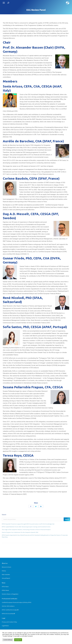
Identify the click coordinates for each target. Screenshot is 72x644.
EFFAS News (5, 587)
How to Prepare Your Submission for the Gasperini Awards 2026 (20, 532)
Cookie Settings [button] (8, 640)
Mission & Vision (7, 567)
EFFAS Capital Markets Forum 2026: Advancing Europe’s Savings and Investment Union (26, 527)
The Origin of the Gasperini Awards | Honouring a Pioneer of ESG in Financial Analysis (26, 530)
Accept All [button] (18, 640)
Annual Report (6, 578)
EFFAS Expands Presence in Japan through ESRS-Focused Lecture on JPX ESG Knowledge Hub (28, 524)
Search (67, 519)
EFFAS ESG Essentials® (8, 614)
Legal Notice (5, 626)
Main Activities (6, 574)
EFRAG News (5, 590)
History (4, 571)
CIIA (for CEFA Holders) (8, 606)
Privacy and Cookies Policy (9, 622)
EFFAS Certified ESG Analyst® (10, 610)
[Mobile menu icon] (4, 3)
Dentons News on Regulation (10, 594)
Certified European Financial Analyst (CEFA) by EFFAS (17, 602)
